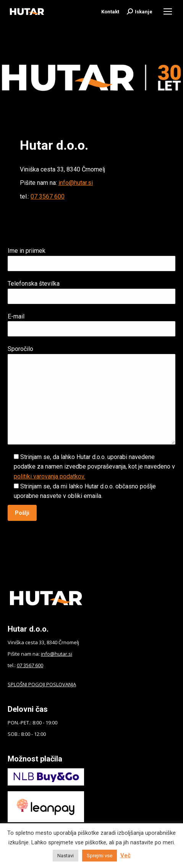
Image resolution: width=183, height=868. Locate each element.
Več (126, 855)
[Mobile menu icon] (168, 11)
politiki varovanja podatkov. (49, 476)
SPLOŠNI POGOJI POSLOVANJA (42, 684)
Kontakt (110, 12)
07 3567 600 (48, 196)
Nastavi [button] (66, 856)
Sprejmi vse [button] (100, 856)
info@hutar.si (76, 183)
